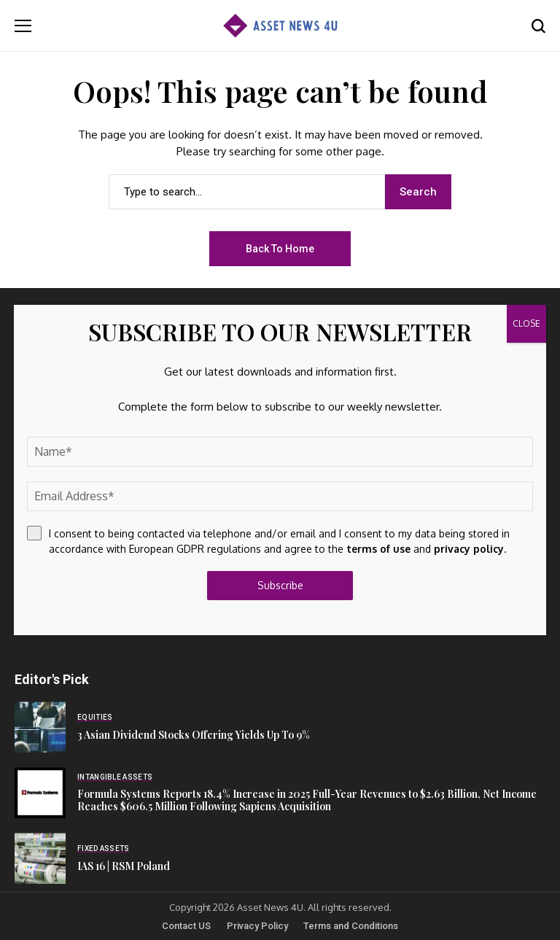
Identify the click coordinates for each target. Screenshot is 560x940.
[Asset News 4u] (280, 26)
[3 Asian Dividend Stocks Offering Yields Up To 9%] (40, 727)
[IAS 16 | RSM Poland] (40, 858)
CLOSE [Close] (526, 323)
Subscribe (280, 585)
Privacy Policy (257, 926)
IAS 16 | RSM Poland (124, 866)
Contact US (186, 926)
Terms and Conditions (351, 926)
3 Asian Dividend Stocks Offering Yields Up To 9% (194, 735)
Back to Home (280, 249)
